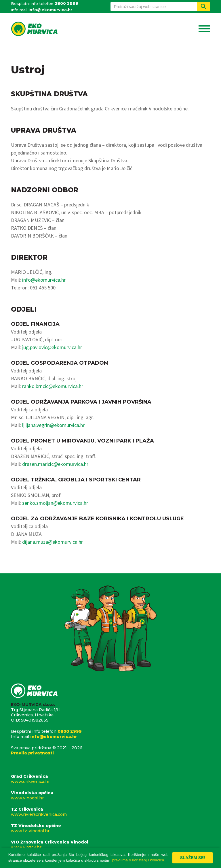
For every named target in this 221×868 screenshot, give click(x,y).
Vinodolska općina (110, 795)
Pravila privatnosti (32, 753)
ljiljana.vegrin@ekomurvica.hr (53, 425)
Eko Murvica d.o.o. (34, 29)
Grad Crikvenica (110, 779)
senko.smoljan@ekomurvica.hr (55, 503)
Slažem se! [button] (193, 858)
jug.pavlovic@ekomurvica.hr (52, 347)
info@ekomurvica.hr (50, 10)
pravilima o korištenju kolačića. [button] (139, 860)
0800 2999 (66, 3)
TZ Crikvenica (110, 812)
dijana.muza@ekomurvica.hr (53, 542)
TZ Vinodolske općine (110, 828)
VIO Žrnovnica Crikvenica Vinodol (110, 845)
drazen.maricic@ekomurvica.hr (55, 464)
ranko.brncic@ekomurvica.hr (53, 386)
